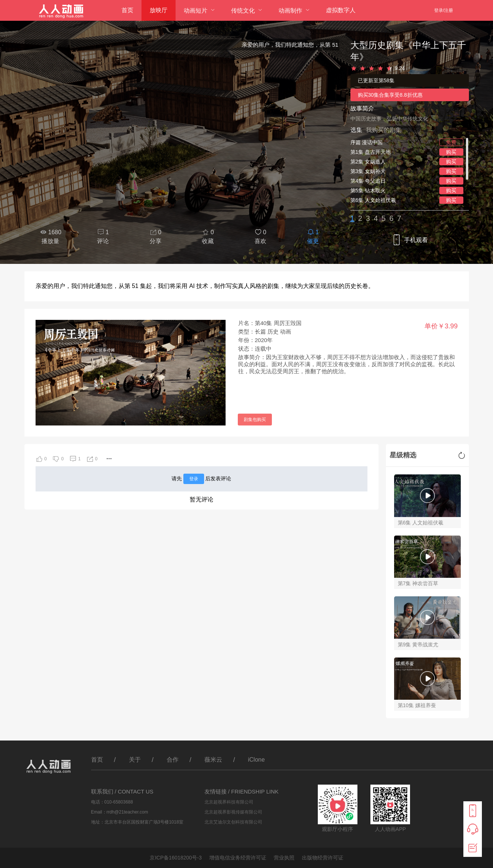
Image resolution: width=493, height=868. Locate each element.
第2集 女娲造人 (368, 162)
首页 (127, 10)
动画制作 (290, 11)
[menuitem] (127, 10)
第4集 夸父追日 (368, 181)
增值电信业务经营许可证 (238, 858)
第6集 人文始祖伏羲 (373, 200)
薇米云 (213, 760)
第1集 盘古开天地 (371, 152)
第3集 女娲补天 (368, 171)
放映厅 (159, 10)
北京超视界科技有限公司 (229, 802)
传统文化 (243, 11)
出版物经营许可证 (323, 858)
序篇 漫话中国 (367, 142)
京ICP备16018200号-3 (176, 858)
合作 (173, 760)
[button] (109, 459)
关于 (135, 760)
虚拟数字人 (341, 10)
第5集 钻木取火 (368, 191)
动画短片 (196, 11)
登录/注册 (444, 10)
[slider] (410, 69)
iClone (257, 760)
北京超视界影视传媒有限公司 (233, 812)
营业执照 (284, 858)
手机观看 (409, 240)
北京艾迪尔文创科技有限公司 (233, 822)
